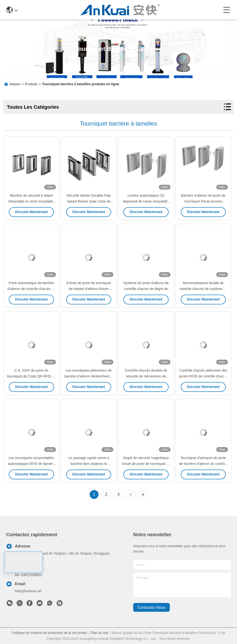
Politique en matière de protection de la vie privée (49, 633)
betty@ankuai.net (28, 591)
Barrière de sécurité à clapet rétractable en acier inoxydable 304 (31, 201)
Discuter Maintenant (32, 212)
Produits (31, 84)
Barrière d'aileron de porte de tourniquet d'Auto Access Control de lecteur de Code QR (203, 201)
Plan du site (99, 633)
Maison (15, 84)
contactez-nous (152, 607)
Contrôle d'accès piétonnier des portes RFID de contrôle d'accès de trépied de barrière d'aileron (203, 376)
